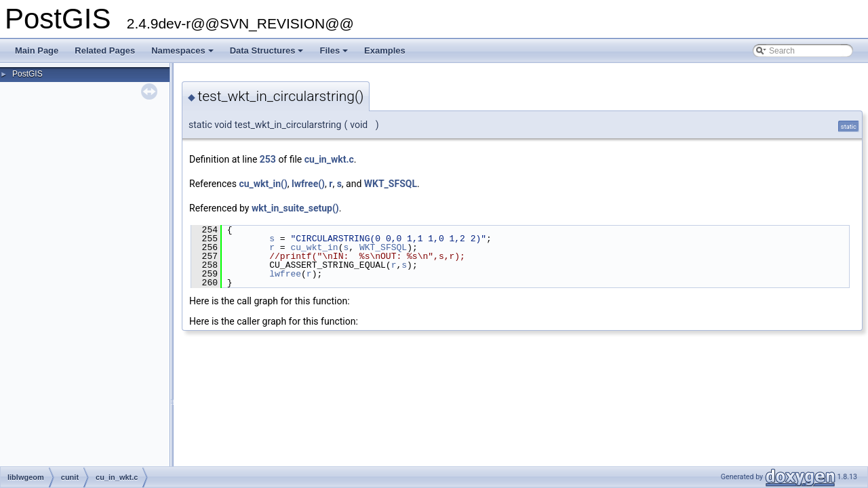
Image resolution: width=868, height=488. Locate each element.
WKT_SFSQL (391, 184)
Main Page (37, 50)
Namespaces (183, 54)
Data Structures (268, 54)
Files (335, 54)
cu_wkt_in (314, 247)
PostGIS (27, 74)
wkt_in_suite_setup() (295, 208)
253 (268, 159)
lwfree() (308, 184)
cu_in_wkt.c (329, 159)
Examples (385, 50)
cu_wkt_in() (263, 184)
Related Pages (105, 50)
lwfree (285, 274)
